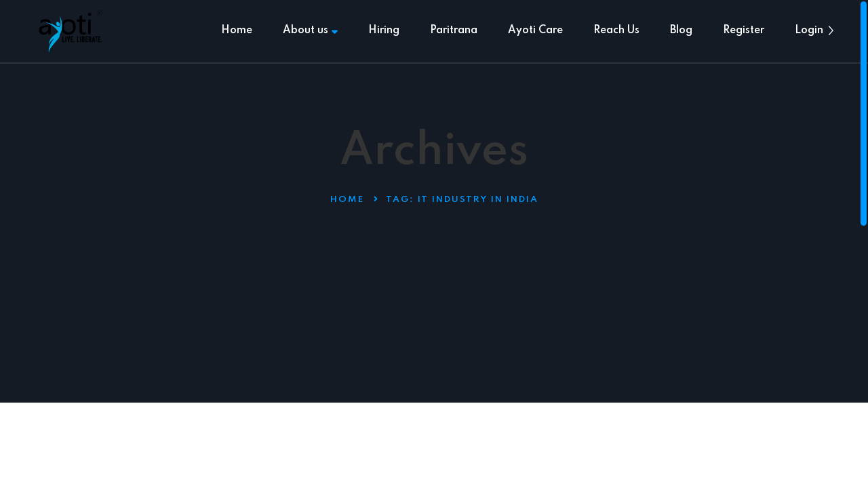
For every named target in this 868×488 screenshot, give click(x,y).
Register (744, 30)
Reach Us (616, 30)
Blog (681, 30)
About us (310, 30)
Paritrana (454, 30)
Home (237, 30)
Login (809, 30)
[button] (831, 30)
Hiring (384, 30)
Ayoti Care (535, 30)
